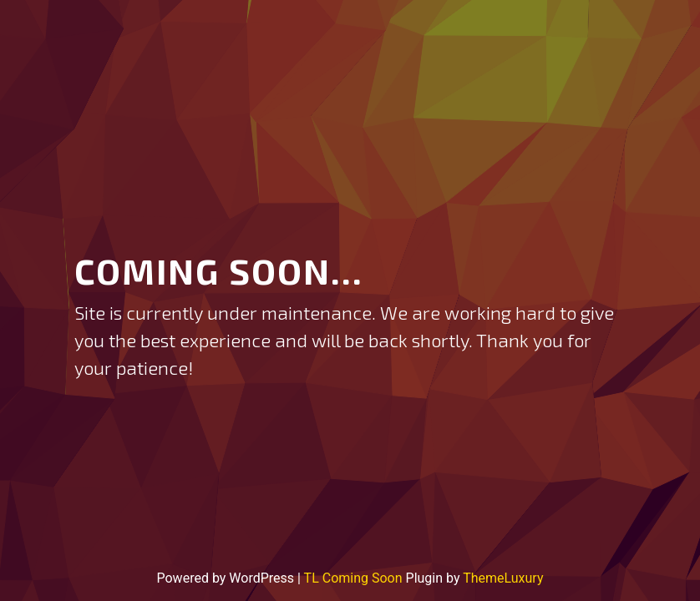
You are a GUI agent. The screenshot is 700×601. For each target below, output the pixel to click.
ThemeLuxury (503, 578)
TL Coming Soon (353, 578)
